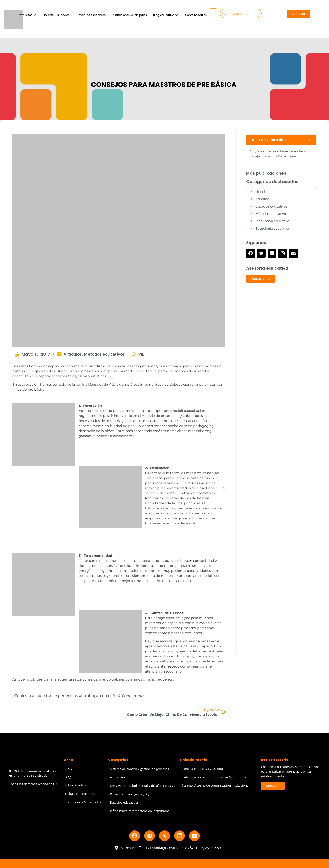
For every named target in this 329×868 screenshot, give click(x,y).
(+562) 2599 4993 (205, 848)
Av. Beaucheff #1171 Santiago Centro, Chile (151, 848)
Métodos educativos (104, 354)
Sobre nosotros (196, 15)
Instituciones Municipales (129, 15)
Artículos (73, 354)
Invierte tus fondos (56, 15)
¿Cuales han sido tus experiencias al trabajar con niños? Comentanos (278, 154)
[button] (298, 14)
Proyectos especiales (90, 15)
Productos (27, 15)
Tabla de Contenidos (269, 140)
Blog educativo (165, 15)
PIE (141, 354)
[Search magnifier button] (224, 13)
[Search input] (244, 13)
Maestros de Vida (102, 384)
